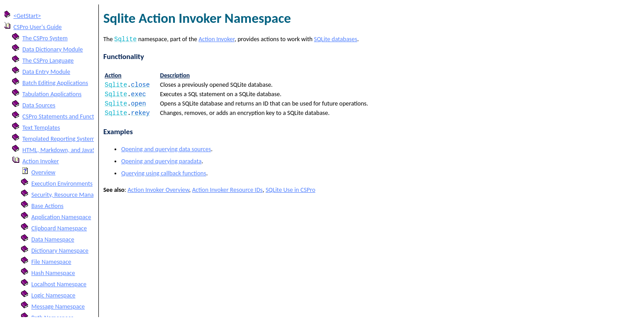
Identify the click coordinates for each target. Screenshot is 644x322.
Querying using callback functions (164, 178)
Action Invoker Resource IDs (227, 194)
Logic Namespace (53, 295)
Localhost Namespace (59, 284)
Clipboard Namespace (59, 228)
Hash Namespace (53, 273)
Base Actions (47, 206)
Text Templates (41, 128)
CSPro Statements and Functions (64, 117)
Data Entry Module (46, 72)
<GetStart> (27, 16)
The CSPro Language (48, 61)
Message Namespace (58, 307)
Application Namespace (61, 217)
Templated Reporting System (59, 139)
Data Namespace (53, 239)
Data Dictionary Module (53, 49)
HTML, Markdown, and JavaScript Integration (79, 150)
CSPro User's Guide (38, 27)
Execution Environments (62, 184)
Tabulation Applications (52, 94)
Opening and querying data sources (166, 154)
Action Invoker (41, 161)
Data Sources (39, 105)
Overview (43, 172)
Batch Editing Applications (55, 83)
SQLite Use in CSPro (290, 194)
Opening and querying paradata (161, 166)
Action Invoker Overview (158, 194)
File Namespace (51, 262)
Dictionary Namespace (60, 251)
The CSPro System (45, 38)
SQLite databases (336, 40)
